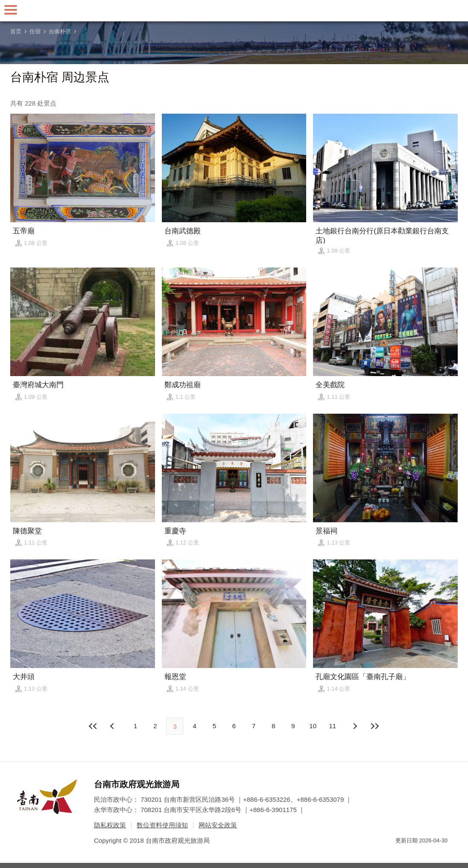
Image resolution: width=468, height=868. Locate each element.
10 (313, 726)
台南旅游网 (234, 11)
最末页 (374, 726)
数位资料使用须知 (162, 825)
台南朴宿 (60, 31)
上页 (355, 726)
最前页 (94, 726)
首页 (16, 31)
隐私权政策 (110, 825)
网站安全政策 (218, 825)
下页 (113, 726)
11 (333, 726)
